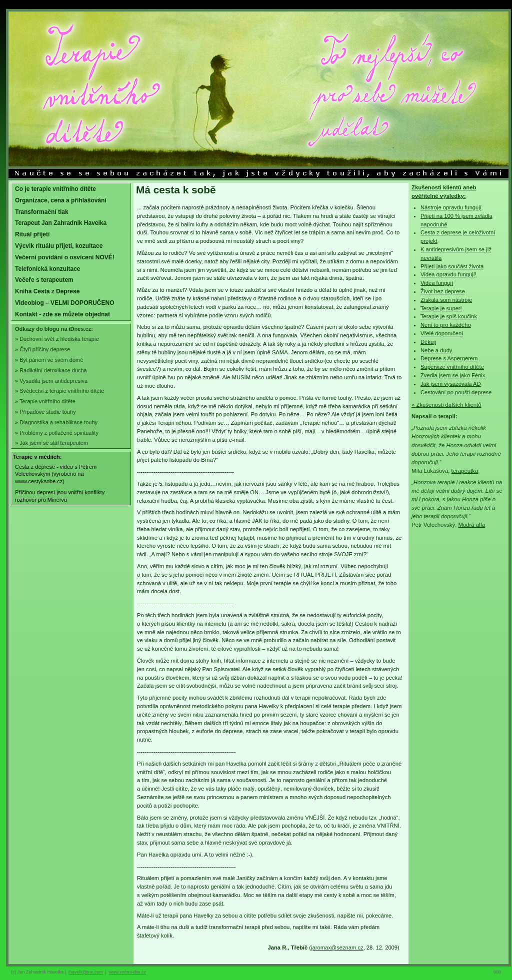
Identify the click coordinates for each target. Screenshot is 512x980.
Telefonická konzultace (47, 269)
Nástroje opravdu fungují (451, 207)
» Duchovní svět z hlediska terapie (57, 339)
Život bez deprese (443, 291)
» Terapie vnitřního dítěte (45, 401)
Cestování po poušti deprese (456, 392)
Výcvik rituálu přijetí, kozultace (59, 246)
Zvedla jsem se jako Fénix (453, 375)
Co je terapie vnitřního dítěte (55, 189)
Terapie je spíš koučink (449, 316)
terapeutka (465, 471)
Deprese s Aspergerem (449, 358)
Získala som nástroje (446, 300)
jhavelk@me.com (86, 972)
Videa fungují (437, 283)
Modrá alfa (471, 525)
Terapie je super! (441, 308)
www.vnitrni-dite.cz (127, 972)
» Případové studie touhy (45, 412)
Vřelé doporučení (442, 333)
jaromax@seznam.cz (337, 948)
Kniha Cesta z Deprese (47, 291)
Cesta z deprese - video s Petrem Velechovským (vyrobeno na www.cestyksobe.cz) (56, 474)
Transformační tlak (42, 212)
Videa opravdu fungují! (448, 274)
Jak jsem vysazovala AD (451, 384)
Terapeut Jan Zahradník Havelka (61, 223)
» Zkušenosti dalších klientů (446, 405)
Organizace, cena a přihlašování (61, 200)
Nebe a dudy (436, 350)
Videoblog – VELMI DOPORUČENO (64, 303)
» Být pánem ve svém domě (49, 360)
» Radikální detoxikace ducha (51, 370)
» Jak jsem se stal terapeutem (51, 443)
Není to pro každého (446, 325)
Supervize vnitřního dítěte (452, 367)
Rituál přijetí (32, 234)
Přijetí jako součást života (452, 266)
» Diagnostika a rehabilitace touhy (56, 422)
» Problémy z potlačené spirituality (57, 433)
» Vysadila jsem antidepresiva (51, 381)
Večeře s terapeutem (44, 280)
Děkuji (428, 342)
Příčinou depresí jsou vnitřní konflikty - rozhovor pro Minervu (61, 496)
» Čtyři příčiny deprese (42, 349)
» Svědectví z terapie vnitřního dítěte (60, 391)
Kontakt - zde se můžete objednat (62, 314)
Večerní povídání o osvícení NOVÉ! (65, 257)
